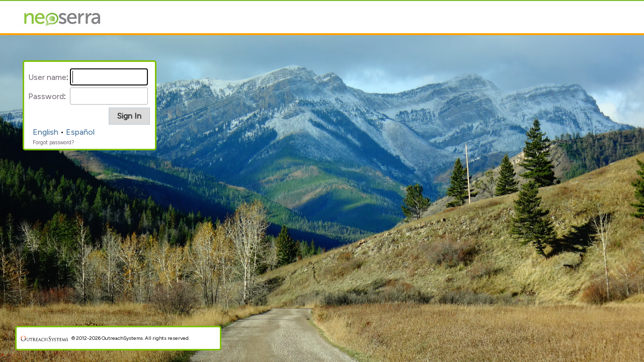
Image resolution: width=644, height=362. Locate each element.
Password (46, 96)
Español (80, 132)
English (46, 132)
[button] (129, 116)
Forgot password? (53, 143)
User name (47, 77)
